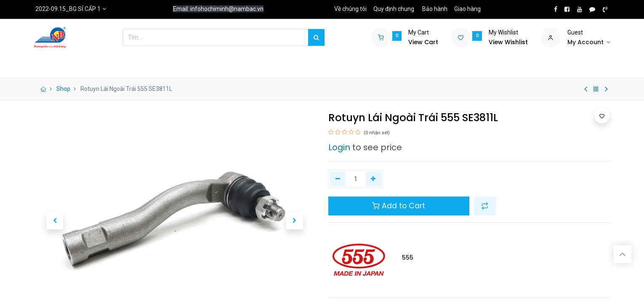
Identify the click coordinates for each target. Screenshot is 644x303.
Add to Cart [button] (399, 206)
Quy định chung (394, 9)
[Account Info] (589, 43)
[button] (55, 221)
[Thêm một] (374, 179)
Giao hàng (467, 9)
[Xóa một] (338, 179)
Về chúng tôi (350, 9)
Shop (63, 89)
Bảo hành (435, 9)
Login (339, 147)
